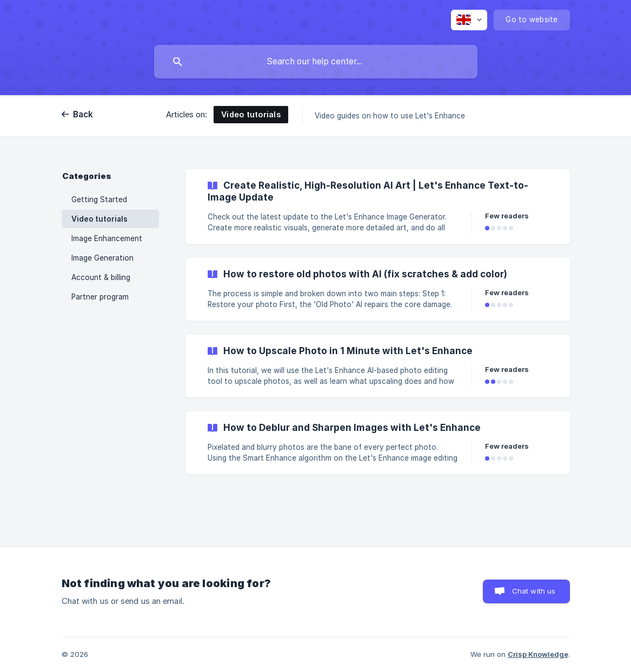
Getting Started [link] (99, 199)
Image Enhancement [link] (107, 238)
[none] (469, 20)
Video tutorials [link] (99, 219)
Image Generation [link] (102, 258)
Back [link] (83, 114)
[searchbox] (316, 62)
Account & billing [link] (101, 277)
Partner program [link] (100, 297)
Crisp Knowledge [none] (538, 654)
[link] (378, 207)
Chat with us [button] (534, 591)
